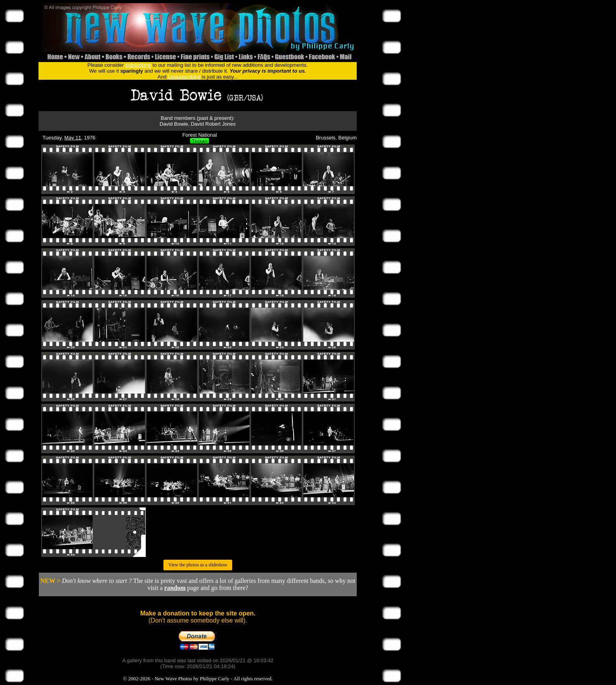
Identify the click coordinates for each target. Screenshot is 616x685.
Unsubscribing (184, 77)
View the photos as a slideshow (198, 565)
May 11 (73, 138)
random (175, 588)
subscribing (138, 65)
